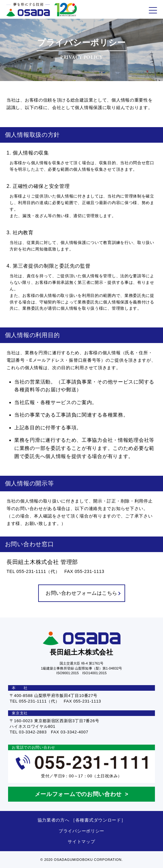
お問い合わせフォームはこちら (83, 593)
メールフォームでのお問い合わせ (78, 794)
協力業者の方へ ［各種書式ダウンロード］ (82, 820)
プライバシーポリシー (81, 831)
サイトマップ (81, 842)
